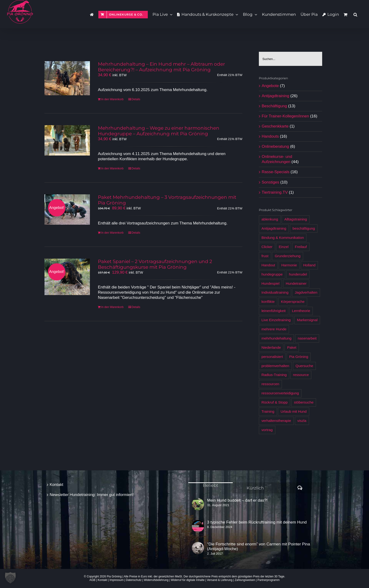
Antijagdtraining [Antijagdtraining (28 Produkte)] (274, 228)
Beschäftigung (274, 106)
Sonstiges (271, 182)
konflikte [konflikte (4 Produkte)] (268, 302)
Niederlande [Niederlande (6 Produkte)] (271, 347)
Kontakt (56, 485)
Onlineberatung (275, 146)
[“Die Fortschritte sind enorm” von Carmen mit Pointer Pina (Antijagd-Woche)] (198, 548)
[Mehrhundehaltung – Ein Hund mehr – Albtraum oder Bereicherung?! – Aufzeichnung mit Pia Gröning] (67, 78)
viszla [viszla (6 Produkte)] (302, 421)
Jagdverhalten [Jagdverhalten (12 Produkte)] (306, 292)
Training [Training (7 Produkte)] (268, 411)
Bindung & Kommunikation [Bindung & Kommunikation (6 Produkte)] (283, 238)
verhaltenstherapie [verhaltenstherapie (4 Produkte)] (276, 421)
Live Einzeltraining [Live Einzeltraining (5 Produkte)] (276, 320)
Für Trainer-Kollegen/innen (285, 116)
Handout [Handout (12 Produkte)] (268, 265)
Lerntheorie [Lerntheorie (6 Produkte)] (301, 311)
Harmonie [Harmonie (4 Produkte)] (289, 265)
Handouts (270, 136)
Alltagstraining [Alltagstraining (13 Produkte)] (296, 219)
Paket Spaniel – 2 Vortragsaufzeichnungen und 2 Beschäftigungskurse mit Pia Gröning (155, 264)
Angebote (270, 86)
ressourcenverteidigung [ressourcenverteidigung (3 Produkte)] (280, 393)
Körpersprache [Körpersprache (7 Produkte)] (293, 302)
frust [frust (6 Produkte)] (265, 256)
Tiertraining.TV (275, 192)
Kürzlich (255, 488)
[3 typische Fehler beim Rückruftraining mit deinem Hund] (198, 526)
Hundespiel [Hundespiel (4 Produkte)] (271, 283)
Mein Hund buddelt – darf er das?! (237, 500)
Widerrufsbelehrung (156, 580)
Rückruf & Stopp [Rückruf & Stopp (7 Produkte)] (275, 402)
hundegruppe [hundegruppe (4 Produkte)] (272, 274)
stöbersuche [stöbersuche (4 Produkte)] (304, 402)
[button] (355, 14)
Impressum (117, 580)
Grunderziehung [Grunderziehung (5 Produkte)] (288, 256)
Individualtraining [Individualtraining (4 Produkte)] (275, 292)
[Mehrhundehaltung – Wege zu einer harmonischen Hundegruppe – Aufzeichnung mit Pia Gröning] (67, 140)
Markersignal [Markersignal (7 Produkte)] (307, 320)
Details (136, 99)
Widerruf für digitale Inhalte (188, 580)
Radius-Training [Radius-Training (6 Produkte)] (274, 375)
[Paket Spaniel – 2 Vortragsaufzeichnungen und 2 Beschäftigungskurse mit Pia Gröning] (67, 277)
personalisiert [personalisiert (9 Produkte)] (272, 357)
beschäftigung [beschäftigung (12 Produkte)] (304, 228)
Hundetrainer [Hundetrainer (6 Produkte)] (296, 283)
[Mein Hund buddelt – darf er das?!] (198, 504)
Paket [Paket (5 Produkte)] (292, 347)
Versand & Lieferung (220, 580)
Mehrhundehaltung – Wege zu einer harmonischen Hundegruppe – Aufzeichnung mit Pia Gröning (159, 131)
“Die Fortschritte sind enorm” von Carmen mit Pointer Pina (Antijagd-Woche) (259, 546)
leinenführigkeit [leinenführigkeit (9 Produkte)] (274, 311)
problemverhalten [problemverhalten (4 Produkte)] (275, 366)
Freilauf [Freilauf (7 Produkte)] (301, 247)
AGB (92, 580)
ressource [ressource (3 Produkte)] (301, 375)
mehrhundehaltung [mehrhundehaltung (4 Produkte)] (277, 338)
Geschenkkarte (275, 126)
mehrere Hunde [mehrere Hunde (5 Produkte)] (274, 329)
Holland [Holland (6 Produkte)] (309, 265)
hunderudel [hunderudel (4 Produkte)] (298, 274)
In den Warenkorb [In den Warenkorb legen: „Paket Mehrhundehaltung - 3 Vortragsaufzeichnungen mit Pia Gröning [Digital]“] (112, 233)
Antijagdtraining (275, 96)
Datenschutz (134, 580)
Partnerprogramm (269, 580)
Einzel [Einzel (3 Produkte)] (284, 247)
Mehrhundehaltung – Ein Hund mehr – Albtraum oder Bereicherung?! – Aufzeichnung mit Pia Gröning (161, 67)
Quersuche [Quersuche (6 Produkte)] (304, 366)
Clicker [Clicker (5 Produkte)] (267, 247)
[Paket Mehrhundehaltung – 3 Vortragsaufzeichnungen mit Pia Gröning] (67, 210)
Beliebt (211, 485)
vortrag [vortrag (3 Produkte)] (267, 430)
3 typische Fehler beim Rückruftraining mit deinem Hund (257, 522)
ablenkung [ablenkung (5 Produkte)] (270, 219)
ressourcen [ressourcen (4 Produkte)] (270, 384)
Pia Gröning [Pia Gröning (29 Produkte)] (299, 357)
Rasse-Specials (276, 172)
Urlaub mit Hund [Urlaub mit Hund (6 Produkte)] (294, 411)
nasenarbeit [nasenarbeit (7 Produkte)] (307, 338)
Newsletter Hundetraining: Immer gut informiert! (92, 495)
